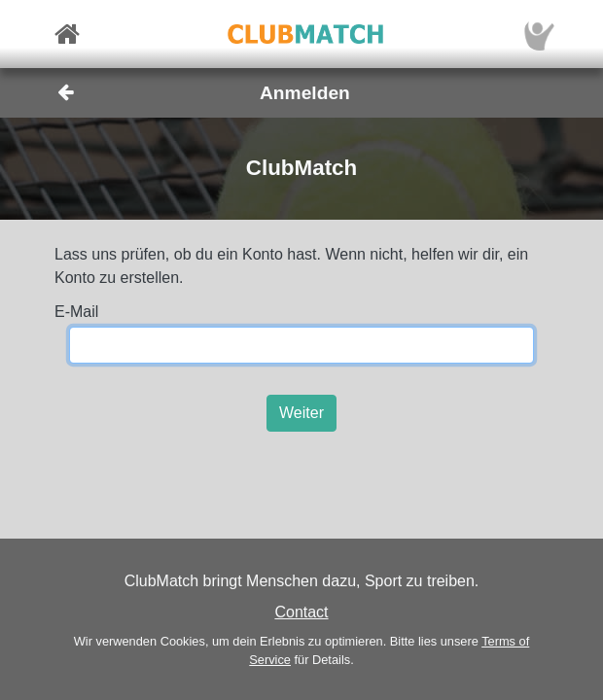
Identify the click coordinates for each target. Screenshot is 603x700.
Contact (301, 612)
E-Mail (76, 312)
